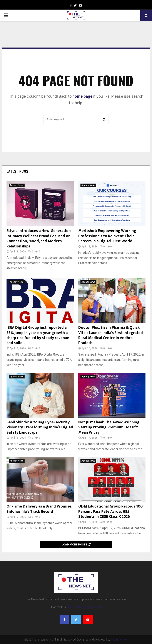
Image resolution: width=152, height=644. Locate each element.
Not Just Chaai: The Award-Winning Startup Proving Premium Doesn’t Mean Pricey (109, 427)
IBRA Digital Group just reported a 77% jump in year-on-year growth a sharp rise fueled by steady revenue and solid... (38, 335)
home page (82, 96)
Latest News (17, 171)
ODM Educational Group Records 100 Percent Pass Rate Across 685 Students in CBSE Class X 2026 (110, 512)
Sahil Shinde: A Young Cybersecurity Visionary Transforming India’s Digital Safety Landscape (40, 427)
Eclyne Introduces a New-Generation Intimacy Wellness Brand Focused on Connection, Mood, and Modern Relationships (39, 239)
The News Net (119, 640)
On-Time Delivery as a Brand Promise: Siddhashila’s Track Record (39, 509)
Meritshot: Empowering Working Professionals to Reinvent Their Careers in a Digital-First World (107, 236)
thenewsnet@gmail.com (84, 607)
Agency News (17, 185)
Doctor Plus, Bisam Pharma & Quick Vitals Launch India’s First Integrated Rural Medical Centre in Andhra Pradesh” (111, 335)
